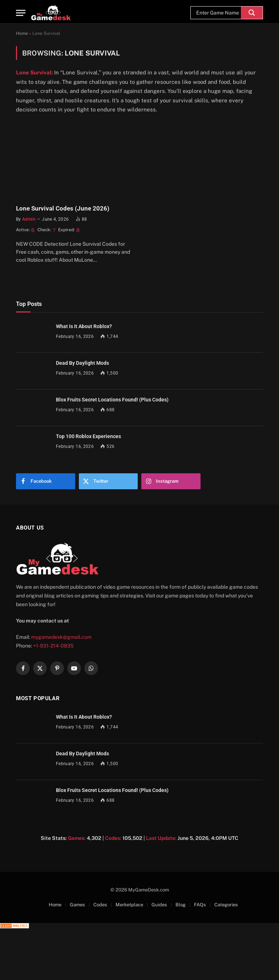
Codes (100, 905)
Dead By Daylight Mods (82, 363)
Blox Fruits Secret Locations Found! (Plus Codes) (112, 400)
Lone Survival (34, 72)
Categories (226, 905)
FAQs (200, 905)
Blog (181, 905)
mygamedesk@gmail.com (61, 637)
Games (77, 905)
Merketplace (129, 905)
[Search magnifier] (252, 13)
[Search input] (218, 13)
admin (29, 219)
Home (22, 33)
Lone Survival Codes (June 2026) (63, 208)
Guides (159, 905)
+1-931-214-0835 (53, 646)
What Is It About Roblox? (84, 326)
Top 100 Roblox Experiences (88, 436)
